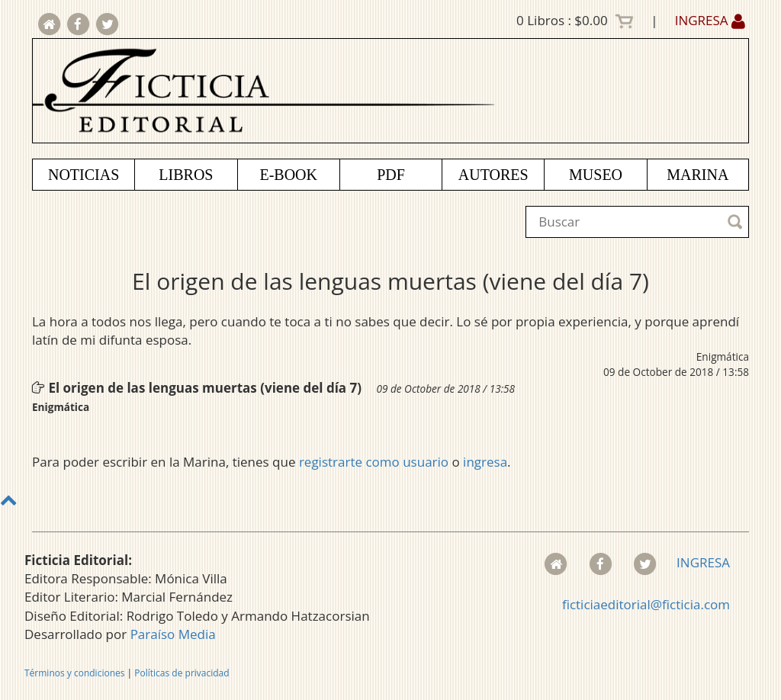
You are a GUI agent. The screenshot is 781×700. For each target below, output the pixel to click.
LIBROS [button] (186, 175)
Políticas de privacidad (182, 673)
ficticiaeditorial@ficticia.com (646, 604)
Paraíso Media (173, 634)
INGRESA (710, 20)
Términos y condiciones (74, 673)
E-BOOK (288, 175)
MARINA (697, 175)
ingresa (485, 462)
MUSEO (596, 175)
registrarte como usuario (374, 462)
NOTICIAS (84, 175)
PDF (391, 175)
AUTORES (493, 175)
